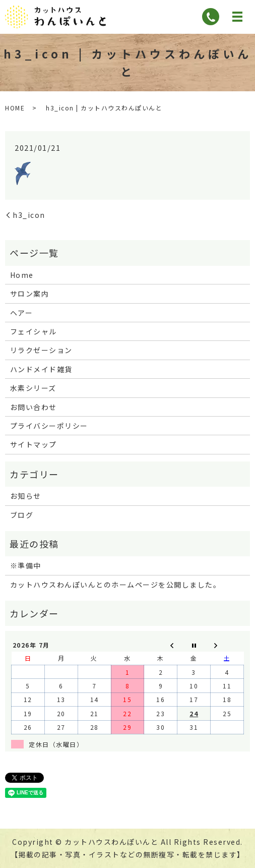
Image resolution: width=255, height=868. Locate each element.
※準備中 (26, 565)
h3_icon (29, 215)
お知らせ (26, 496)
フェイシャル (34, 331)
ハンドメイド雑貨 (41, 369)
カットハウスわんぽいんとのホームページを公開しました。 (116, 585)
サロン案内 (30, 294)
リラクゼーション (41, 350)
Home (22, 275)
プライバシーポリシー (49, 426)
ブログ (22, 515)
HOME (15, 108)
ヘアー (22, 313)
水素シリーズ (33, 388)
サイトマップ (34, 444)
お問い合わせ (34, 407)
